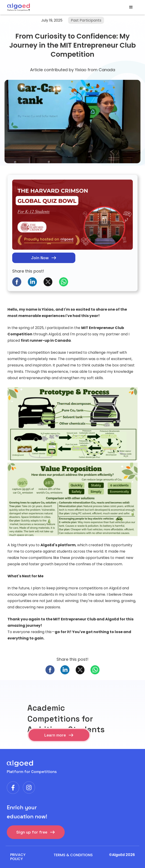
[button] (131, 7)
